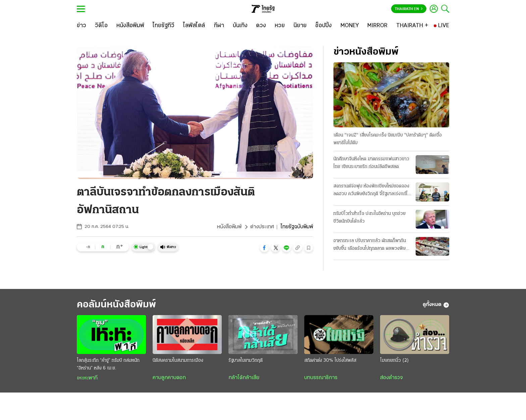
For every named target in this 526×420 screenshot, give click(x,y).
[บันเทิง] (240, 26)
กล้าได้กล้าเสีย (244, 378)
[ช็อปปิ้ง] (324, 26)
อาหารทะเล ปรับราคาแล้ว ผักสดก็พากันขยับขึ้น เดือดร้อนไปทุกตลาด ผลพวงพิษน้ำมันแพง (370, 245)
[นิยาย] (300, 26)
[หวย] (280, 26)
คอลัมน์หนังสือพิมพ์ (116, 305)
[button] (264, 248)
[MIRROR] (377, 26)
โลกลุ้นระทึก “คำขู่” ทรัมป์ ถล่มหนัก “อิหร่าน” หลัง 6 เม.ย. (108, 364)
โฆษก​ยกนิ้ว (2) (394, 361)
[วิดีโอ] (101, 26)
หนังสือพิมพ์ (229, 227)
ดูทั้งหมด (436, 305)
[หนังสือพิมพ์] (130, 26)
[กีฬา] (219, 26)
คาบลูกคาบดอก (169, 378)
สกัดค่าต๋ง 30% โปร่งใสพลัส (330, 361)
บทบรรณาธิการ (321, 378)
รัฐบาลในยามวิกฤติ (246, 361)
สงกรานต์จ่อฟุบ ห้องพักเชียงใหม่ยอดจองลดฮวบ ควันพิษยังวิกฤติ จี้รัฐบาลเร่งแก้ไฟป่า (372, 191)
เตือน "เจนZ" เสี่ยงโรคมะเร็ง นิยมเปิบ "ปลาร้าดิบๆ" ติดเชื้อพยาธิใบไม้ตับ (388, 139)
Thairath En (409, 9)
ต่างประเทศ (262, 227)
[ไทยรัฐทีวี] (164, 26)
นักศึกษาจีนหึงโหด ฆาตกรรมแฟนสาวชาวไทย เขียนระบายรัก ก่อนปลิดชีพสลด (371, 163)
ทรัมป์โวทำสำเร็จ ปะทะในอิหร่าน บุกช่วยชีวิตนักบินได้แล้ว (370, 218)
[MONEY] (350, 26)
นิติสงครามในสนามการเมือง (178, 361)
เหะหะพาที (87, 378)
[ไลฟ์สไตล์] (194, 26)
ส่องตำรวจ (391, 378)
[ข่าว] (82, 26)
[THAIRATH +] (412, 26)
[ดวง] (261, 26)
